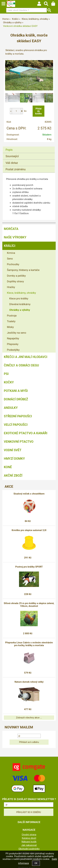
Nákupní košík (29, 842)
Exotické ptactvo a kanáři (26, 433)
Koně (8, 467)
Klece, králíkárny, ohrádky (21, 293)
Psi (6, 374)
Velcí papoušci (16, 425)
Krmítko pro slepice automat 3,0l (29, 530)
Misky (10, 327)
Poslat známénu (16, 169)
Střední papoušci (18, 416)
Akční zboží (13, 476)
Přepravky (13, 344)
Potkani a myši (16, 391)
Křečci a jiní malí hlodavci (26, 357)
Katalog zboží (29, 838)
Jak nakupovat (29, 845)
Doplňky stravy (15, 281)
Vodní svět (13, 450)
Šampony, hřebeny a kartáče (23, 270)
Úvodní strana (29, 835)
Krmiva (11, 253)
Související (12, 156)
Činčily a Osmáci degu (21, 365)
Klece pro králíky (19, 298)
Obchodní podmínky (29, 849)
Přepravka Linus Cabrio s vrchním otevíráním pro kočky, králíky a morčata (29, 644)
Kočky (9, 382)
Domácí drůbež (16, 399)
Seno (10, 259)
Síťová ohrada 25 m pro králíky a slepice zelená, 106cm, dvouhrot (29, 605)
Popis (9, 150)
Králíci (10, 246)
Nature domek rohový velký (29, 682)
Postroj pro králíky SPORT (29, 567)
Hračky (11, 287)
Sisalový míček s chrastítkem (29, 494)
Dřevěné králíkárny (20, 304)
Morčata (11, 229)
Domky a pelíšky (16, 276)
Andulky (11, 408)
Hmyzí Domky (14, 459)
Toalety (11, 321)
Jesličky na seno (17, 333)
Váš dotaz (12, 163)
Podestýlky (13, 350)
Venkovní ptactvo (19, 442)
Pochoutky (13, 264)
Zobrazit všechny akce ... (29, 718)
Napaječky (13, 338)
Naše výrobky (15, 237)
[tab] (29, 147)
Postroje (12, 316)
